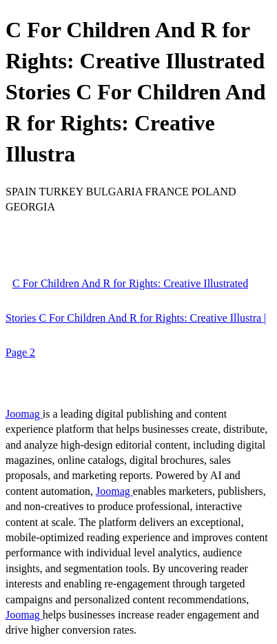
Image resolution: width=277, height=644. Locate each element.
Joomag (24, 414)
